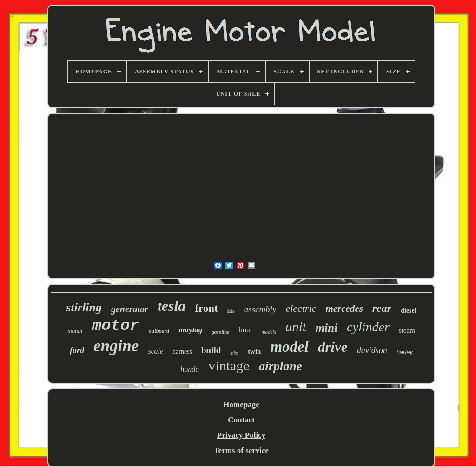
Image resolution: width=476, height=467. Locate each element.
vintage (229, 365)
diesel (408, 311)
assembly (260, 309)
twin (254, 351)
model (289, 347)
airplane (281, 366)
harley (405, 352)
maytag (190, 330)
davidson (372, 350)
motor (116, 326)
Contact (241, 420)
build (211, 350)
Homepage (241, 405)
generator (130, 309)
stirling (84, 307)
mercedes (344, 309)
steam (407, 330)
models (269, 332)
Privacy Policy (241, 435)
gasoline (220, 332)
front (206, 308)
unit (296, 327)
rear (382, 308)
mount (75, 331)
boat (245, 330)
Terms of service (241, 451)
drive (333, 347)
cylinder (368, 327)
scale (155, 351)
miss (234, 353)
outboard (159, 331)
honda (190, 369)
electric (301, 308)
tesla (172, 306)
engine (116, 346)
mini (327, 328)
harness (182, 352)
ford (77, 350)
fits (231, 311)
